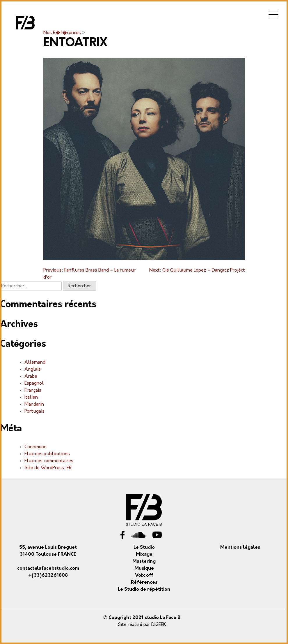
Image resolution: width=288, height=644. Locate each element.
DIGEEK (159, 625)
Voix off (144, 576)
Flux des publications (47, 454)
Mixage (144, 555)
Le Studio (144, 548)
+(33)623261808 (48, 576)
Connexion (35, 447)
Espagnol (34, 383)
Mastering (144, 562)
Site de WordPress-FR (48, 468)
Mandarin (34, 404)
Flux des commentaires (49, 461)
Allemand (35, 363)
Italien (31, 397)
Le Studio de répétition (144, 590)
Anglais (33, 369)
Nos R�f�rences (63, 33)
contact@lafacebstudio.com (48, 569)
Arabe (31, 376)
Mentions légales (240, 548)
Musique (144, 569)
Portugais (34, 411)
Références (144, 583)
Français (33, 390)
